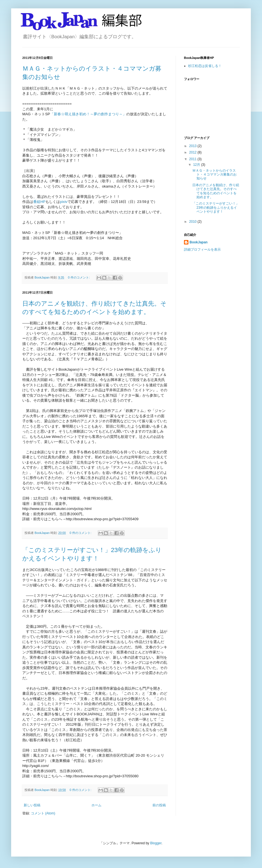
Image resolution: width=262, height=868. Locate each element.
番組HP (39, 202)
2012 (193, 152)
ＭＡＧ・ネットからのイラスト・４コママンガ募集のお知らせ (214, 175)
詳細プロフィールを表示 (202, 250)
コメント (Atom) (43, 813)
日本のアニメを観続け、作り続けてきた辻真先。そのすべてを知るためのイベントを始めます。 (216, 191)
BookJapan (199, 242)
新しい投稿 (32, 805)
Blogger (156, 843)
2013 (193, 146)
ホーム (96, 805)
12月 (197, 165)
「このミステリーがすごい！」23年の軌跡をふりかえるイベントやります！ (216, 208)
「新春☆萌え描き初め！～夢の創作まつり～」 (88, 114)
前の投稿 (159, 805)
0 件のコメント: (79, 277)
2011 (193, 159)
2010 (193, 222)
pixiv (64, 202)
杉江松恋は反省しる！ (205, 66)
